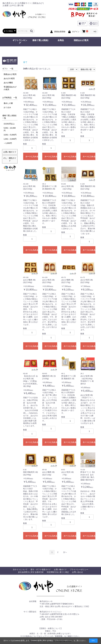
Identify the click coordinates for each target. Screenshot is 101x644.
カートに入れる (32, 156)
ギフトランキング (20, 42)
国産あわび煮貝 (81, 40)
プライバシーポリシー (63, 641)
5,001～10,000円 (10, 129)
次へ (65, 552)
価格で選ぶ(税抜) (40, 40)
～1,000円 (8, 143)
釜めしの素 (8, 103)
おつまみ (7, 107)
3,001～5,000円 (10, 135)
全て (25, 62)
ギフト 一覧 (8, 69)
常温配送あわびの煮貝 (10, 88)
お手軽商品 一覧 (10, 98)
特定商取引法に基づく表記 (58, 572)
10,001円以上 (9, 124)
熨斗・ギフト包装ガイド (41, 569)
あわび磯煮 (8, 83)
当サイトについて (20, 569)
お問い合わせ (77, 572)
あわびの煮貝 (9, 78)
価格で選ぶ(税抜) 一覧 (10, 117)
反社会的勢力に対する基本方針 (31, 572)
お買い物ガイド (10, 152)
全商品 (61, 40)
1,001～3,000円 (10, 139)
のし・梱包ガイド (10, 159)
